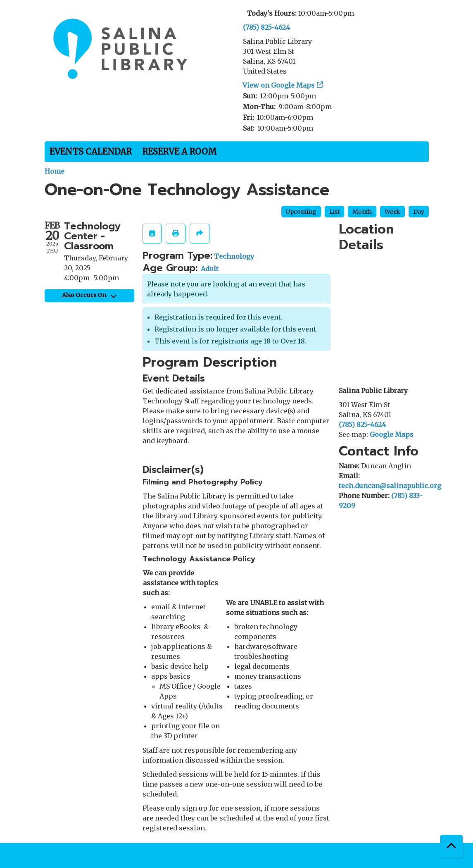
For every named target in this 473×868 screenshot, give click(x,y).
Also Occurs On (89, 295)
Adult (210, 269)
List (334, 212)
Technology (234, 256)
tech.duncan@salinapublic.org (390, 486)
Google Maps (392, 434)
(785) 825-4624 (266, 27)
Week (392, 212)
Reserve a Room (179, 151)
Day (419, 212)
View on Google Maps (279, 85)
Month (362, 212)
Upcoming (301, 212)
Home (55, 171)
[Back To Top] (451, 846)
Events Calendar (91, 151)
